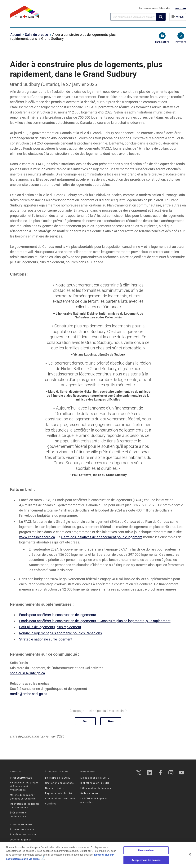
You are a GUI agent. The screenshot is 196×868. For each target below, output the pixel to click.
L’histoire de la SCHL (58, 778)
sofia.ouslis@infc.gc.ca (27, 673)
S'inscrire (165, 8)
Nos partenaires (55, 788)
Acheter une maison (22, 829)
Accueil (16, 35)
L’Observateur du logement (97, 788)
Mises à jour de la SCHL (95, 778)
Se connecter (147, 8)
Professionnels (21, 778)
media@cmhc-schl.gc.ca (29, 694)
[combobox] (133, 17)
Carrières (51, 804)
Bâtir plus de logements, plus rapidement (50, 627)
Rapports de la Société (59, 793)
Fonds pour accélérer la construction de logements (58, 615)
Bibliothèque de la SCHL (95, 783)
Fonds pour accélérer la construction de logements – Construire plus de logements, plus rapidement (95, 621)
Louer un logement (21, 840)
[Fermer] (190, 854)
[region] (98, 855)
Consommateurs (21, 825)
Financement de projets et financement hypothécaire (24, 786)
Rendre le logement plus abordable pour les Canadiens (60, 633)
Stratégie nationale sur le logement (46, 639)
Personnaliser (146, 850)
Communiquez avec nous (60, 799)
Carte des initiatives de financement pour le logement (102, 537)
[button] (161, 17)
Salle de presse (37, 35)
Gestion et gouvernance (59, 783)
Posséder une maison (23, 835)
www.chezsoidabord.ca (37, 537)
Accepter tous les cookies (146, 860)
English (181, 9)
